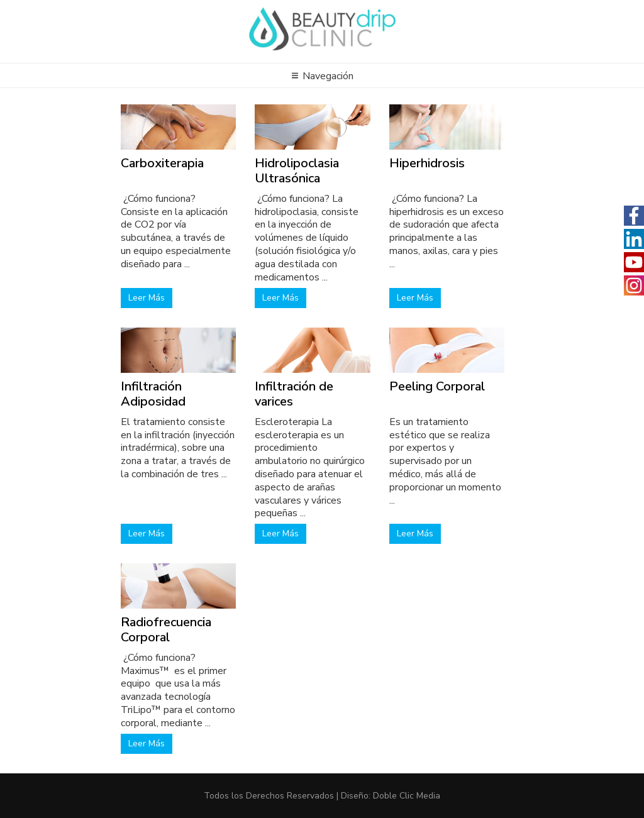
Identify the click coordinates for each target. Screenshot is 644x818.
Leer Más (147, 298)
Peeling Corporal (437, 386)
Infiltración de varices (294, 394)
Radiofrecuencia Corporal (166, 630)
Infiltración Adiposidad (153, 394)
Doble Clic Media (407, 796)
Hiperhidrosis (427, 163)
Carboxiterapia (162, 163)
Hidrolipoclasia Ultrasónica (297, 171)
